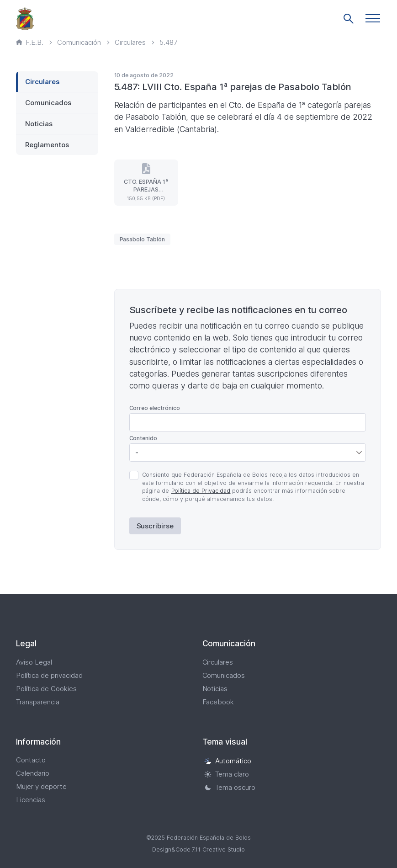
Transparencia (38, 702)
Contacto (31, 760)
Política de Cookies (46, 689)
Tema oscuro (230, 787)
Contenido (143, 438)
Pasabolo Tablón (143, 239)
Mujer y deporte (41, 786)
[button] (373, 18)
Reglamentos (47, 145)
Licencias (31, 800)
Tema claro (227, 774)
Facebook (218, 702)
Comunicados (48, 103)
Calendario (33, 773)
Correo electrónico (155, 408)
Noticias (39, 124)
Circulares (42, 82)
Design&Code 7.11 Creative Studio (199, 849)
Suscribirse (155, 526)
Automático (228, 761)
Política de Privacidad (201, 491)
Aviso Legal (34, 662)
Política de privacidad (49, 675)
